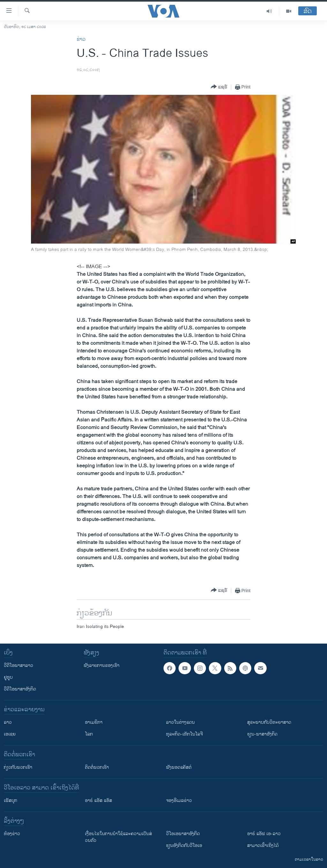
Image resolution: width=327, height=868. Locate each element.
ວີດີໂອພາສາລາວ (19, 665)
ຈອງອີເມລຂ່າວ (179, 800)
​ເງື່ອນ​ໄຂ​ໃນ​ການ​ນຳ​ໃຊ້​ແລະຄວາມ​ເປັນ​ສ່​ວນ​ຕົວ (118, 837)
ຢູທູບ (8, 677)
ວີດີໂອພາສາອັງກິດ (20, 689)
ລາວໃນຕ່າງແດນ (180, 722)
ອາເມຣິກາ (94, 722)
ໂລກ (89, 734)
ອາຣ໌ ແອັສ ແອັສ (99, 800)
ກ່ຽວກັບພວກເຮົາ (18, 767)
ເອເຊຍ (10, 734)
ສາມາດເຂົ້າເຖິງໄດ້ (263, 845)
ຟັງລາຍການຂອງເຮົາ (102, 665)
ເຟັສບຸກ (11, 800)
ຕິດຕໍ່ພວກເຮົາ (97, 767)
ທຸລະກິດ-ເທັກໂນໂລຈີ (184, 734)
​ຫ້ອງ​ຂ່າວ (12, 834)
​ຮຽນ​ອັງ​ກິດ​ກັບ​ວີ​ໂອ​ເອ (184, 845)
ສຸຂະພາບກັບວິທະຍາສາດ (269, 722)
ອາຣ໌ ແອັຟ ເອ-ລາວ (264, 834)
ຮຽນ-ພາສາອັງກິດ (262, 734)
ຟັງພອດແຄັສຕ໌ (179, 767)
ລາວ (8, 722)
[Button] (219, 87)
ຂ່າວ (81, 39)
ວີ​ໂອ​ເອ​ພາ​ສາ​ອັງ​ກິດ (183, 834)
